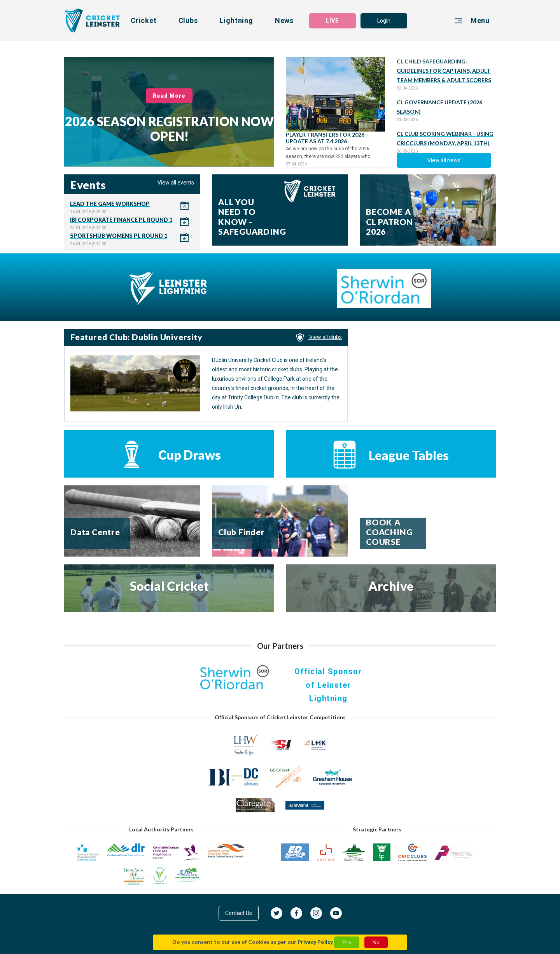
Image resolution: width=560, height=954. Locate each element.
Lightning (236, 20)
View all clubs (319, 337)
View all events (176, 183)
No (376, 942)
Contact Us (239, 913)
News (284, 20)
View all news (444, 160)
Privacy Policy (315, 942)
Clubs (188, 20)
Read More (169, 96)
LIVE (332, 21)
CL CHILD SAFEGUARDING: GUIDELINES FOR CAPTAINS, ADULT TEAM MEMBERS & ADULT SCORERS (444, 71)
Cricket (144, 20)
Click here (132, 207)
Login (384, 21)
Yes (347, 942)
